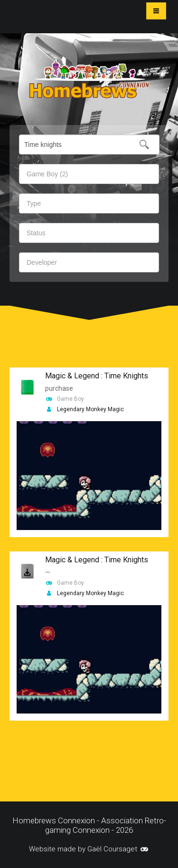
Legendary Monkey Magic (90, 409)
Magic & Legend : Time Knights (97, 376)
